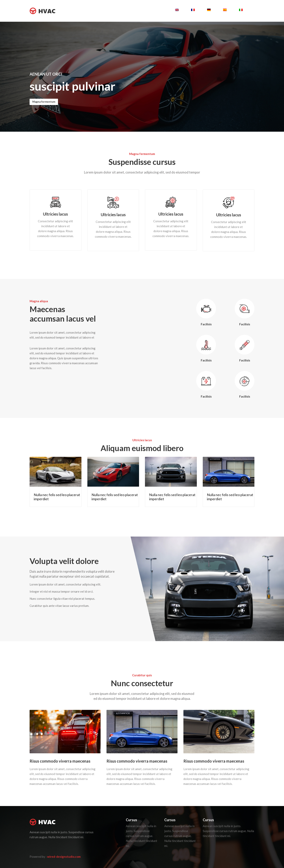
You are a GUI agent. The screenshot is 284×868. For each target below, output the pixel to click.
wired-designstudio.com (64, 857)
